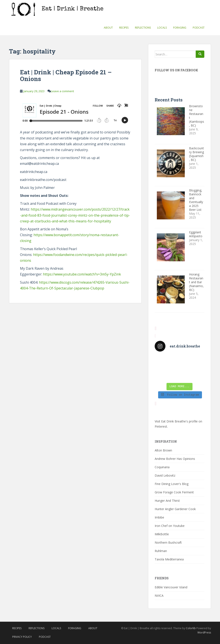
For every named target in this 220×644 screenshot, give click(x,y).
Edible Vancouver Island (171, 587)
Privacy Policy (22, 637)
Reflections (143, 28)
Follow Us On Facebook (176, 70)
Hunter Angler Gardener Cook (175, 509)
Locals (162, 28)
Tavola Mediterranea (169, 559)
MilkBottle (162, 534)
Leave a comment (62, 91)
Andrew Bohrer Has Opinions (175, 459)
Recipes (124, 28)
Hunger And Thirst (167, 501)
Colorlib (191, 628)
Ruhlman (161, 551)
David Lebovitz (165, 475)
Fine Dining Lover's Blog (172, 484)
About (108, 28)
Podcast (199, 28)
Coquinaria (162, 467)
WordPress (204, 633)
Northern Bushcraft (168, 542)
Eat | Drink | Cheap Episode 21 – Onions (66, 75)
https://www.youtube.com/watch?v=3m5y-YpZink (82, 274)
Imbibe (159, 517)
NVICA (159, 596)
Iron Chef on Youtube (170, 526)
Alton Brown (163, 450)
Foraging (180, 28)
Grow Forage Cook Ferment (174, 492)
